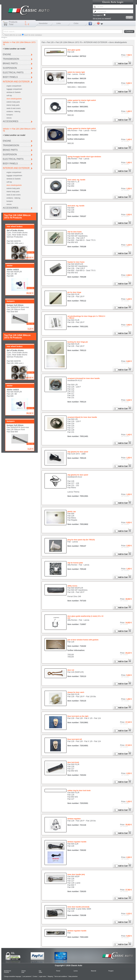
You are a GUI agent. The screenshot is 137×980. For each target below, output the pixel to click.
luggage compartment (14, 89)
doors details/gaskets (14, 99)
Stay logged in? (99, 15)
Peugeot (111, 971)
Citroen (24, 971)
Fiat (40, 971)
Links (59, 23)
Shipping (50, 976)
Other (40, 972)
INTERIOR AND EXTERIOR (16, 82)
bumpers (10, 115)
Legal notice (43, 976)
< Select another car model (14, 49)
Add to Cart (125, 64)
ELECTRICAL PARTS (13, 73)
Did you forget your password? (102, 18)
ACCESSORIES (11, 121)
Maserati (94, 971)
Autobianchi (7, 971)
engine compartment (14, 86)
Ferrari (58, 971)
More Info (30, 166)
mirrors (9, 118)
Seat (23, 972)
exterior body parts (13, 102)
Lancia (76, 971)
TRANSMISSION (11, 59)
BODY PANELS (10, 77)
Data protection (73, 976)
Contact (35, 976)
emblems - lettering (13, 112)
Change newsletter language (13, 976)
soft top (9, 96)
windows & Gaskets (14, 92)
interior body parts (13, 105)
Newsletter (43, 23)
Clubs (76, 23)
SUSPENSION (10, 68)
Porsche (6, 972)
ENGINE (7, 54)
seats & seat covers (14, 108)
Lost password (27, 976)
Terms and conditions (61, 976)
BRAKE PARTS (10, 63)
